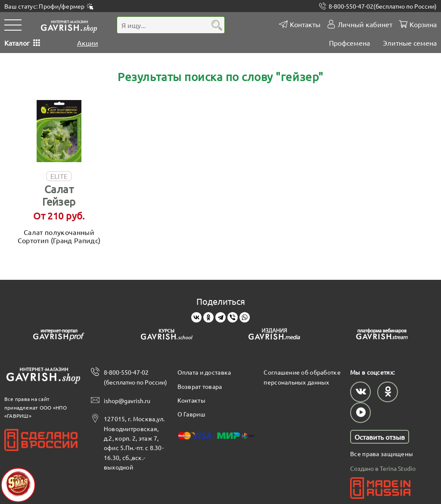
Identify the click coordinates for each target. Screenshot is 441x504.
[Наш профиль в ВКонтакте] (360, 392)
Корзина (423, 25)
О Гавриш (191, 414)
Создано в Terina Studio (383, 468)
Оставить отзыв (380, 437)
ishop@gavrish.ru (127, 401)
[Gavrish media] (274, 336)
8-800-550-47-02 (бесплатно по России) (135, 377)
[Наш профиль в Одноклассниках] (388, 392)
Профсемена (349, 43)
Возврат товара (200, 386)
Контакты (305, 25)
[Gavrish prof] (59, 336)
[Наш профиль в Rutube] (360, 413)
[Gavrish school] (167, 336)
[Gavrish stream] (382, 336)
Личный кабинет (365, 25)
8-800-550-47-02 (383, 6)
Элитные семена (410, 43)
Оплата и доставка (204, 372)
